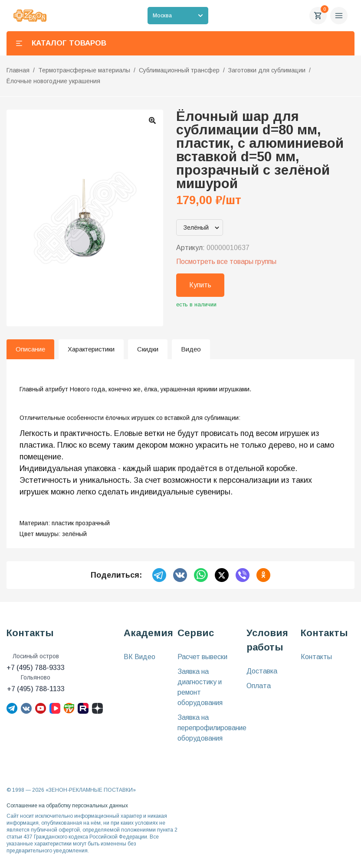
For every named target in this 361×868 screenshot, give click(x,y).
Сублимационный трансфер (179, 70)
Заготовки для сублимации (267, 70)
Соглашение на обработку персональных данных (67, 806)
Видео (191, 349)
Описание (30, 349)
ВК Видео (139, 657)
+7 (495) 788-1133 (36, 689)
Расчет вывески (202, 657)
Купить (200, 285)
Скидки (148, 349)
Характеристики (91, 349)
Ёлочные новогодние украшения (53, 81)
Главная (18, 70)
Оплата (259, 686)
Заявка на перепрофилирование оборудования (212, 728)
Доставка (262, 671)
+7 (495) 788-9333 (36, 668)
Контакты (316, 657)
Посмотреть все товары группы (226, 262)
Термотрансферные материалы (84, 70)
